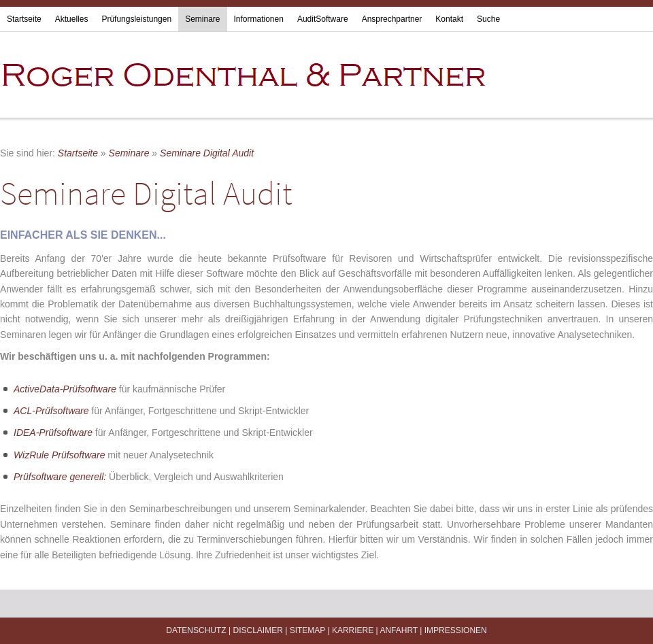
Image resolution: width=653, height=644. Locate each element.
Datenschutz (196, 630)
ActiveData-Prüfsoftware (65, 389)
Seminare (202, 19)
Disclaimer (257, 630)
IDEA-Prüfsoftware (53, 433)
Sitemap (307, 630)
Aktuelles (72, 19)
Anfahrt (399, 630)
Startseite (24, 19)
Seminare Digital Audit (207, 153)
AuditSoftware (323, 19)
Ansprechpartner (392, 19)
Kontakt (449, 19)
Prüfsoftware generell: (61, 477)
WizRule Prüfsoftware (59, 455)
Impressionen (456, 630)
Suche (488, 19)
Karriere (353, 630)
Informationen (259, 19)
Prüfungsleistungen (136, 19)
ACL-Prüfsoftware (51, 411)
